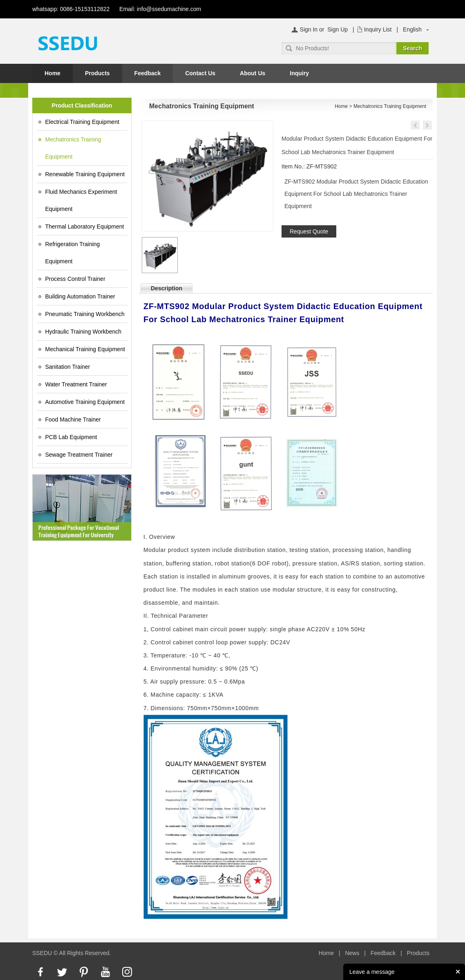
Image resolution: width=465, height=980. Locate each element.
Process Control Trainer (75, 279)
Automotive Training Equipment (85, 402)
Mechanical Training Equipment (85, 349)
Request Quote (309, 231)
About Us (253, 73)
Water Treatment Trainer (76, 384)
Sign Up (338, 29)
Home (53, 73)
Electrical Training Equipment (82, 122)
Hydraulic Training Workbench (84, 332)
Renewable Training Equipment (85, 174)
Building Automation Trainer (80, 296)
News (352, 953)
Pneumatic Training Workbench (85, 314)
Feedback (148, 73)
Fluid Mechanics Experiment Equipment (81, 200)
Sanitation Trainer (68, 367)
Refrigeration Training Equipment (73, 253)
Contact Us (200, 73)
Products (97, 73)
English (412, 29)
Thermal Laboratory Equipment (85, 226)
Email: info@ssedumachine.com (160, 9)
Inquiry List (378, 29)
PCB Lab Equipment (71, 437)
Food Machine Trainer (73, 419)
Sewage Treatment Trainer (79, 455)
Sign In (309, 29)
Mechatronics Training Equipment (73, 148)
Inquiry (299, 73)
